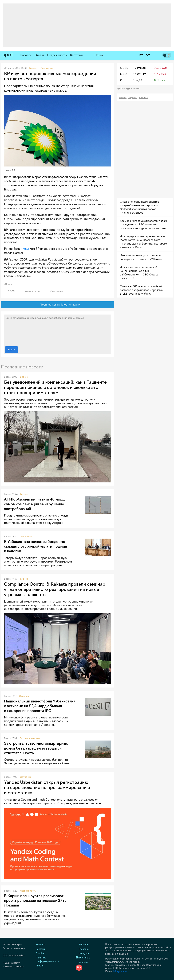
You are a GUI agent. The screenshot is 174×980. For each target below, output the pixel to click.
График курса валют (130, 88)
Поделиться (55, 292)
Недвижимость (57, 55)
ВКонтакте (83, 958)
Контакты (144, 98)
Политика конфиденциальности (47, 959)
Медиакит (133, 98)
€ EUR (124, 74)
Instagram (83, 953)
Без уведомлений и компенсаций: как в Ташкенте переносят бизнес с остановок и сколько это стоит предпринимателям (55, 387)
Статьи (39, 55)
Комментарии (30, 292)
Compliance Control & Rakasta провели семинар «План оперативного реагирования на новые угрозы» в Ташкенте (55, 589)
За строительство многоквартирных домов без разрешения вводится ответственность (36, 748)
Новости (26, 55)
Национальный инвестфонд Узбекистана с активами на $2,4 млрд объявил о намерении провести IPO (40, 706)
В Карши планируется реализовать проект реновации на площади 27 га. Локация (36, 901)
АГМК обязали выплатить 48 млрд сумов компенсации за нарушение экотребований (34, 504)
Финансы (24, 696)
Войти (11, 350)
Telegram (82, 945)
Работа (40, 966)
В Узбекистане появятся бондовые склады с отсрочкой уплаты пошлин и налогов (35, 546)
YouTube (82, 962)
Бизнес (24, 377)
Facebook (82, 949)
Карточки (76, 55)
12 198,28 (140, 68)
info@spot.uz (120, 971)
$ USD (124, 68)
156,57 (138, 80)
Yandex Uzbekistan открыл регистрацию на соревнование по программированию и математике (47, 787)
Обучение (25, 777)
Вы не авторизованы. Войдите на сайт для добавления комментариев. (57, 330)
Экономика (26, 537)
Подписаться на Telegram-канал (58, 305)
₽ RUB (124, 80)
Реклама (123, 98)
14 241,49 (140, 74)
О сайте (40, 953)
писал (25, 249)
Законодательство (30, 738)
